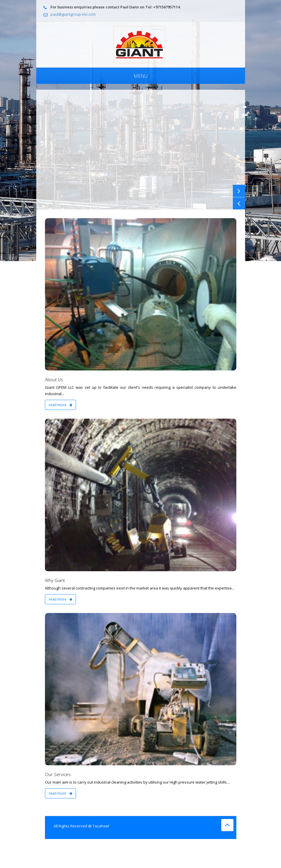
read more (60, 405)
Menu (141, 76)
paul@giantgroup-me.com (73, 14)
